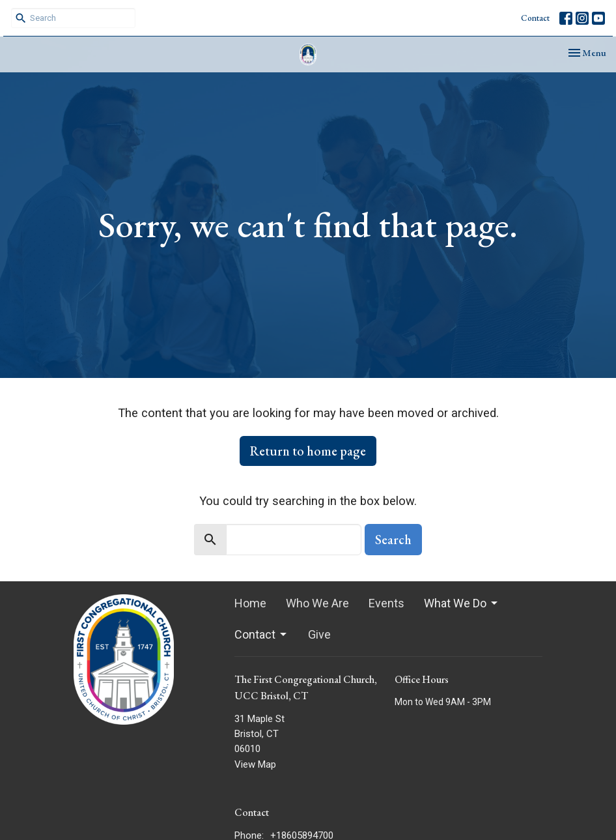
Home (250, 603)
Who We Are (317, 603)
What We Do (462, 603)
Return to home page (308, 451)
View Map (255, 764)
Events (386, 603)
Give (319, 634)
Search (393, 540)
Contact (535, 18)
